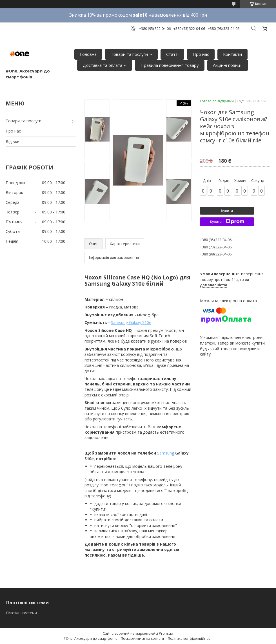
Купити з (227, 222)
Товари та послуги (129, 54)
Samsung (166, 453)
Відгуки (13, 141)
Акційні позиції (228, 65)
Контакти (232, 54)
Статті (172, 54)
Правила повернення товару (170, 65)
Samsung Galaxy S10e (131, 322)
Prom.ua (166, 633)
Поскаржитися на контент (143, 639)
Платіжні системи (22, 613)
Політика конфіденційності (190, 639)
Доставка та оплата (103, 65)
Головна (88, 54)
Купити (227, 211)
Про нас (201, 54)
